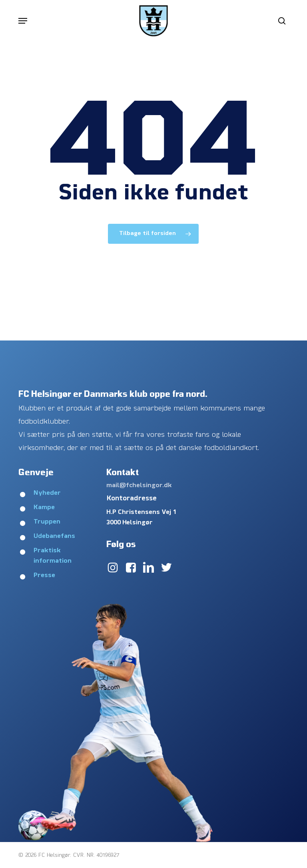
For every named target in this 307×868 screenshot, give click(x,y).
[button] (23, 21)
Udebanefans (54, 536)
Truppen (47, 522)
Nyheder (47, 493)
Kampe (44, 508)
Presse (44, 575)
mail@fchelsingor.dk (139, 486)
